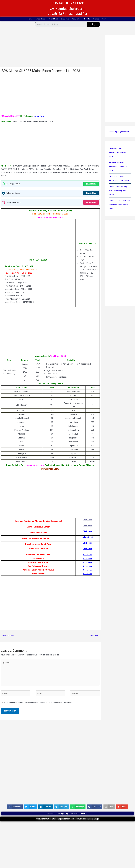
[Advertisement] (50, 48)
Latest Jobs (27, 19)
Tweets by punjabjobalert (120, 132)
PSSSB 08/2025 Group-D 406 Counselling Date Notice (120, 191)
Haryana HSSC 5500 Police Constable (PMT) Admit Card (119, 205)
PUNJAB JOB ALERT (67, 3)
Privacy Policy (61, 820)
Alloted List (88, 538)
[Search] (94, 25)
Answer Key (83, 19)
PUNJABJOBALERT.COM (34, 466)
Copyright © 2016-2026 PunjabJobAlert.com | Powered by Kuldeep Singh (68, 827)
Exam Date (64, 19)
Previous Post (8, 637)
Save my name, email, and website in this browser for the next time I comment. (38, 707)
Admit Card (46, 19)
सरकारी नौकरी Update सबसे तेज (67, 14)
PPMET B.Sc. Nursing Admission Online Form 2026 (119, 167)
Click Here (88, 521)
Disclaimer (44, 820)
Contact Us (77, 820)
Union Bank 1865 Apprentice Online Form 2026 (119, 153)
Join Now (40, 116)
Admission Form (119, 19)
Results (99, 19)
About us (92, 820)
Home (10, 19)
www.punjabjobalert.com (68, 8)
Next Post (95, 637)
